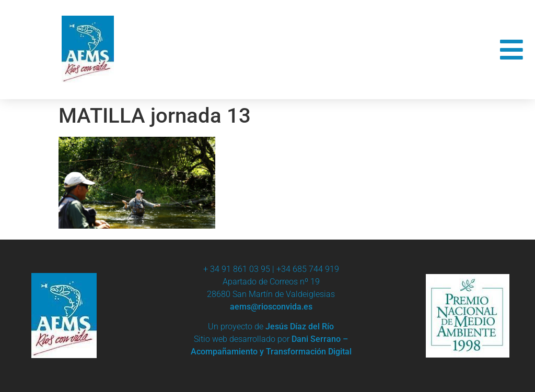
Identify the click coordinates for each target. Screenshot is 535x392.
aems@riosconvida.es (271, 307)
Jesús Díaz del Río (300, 326)
